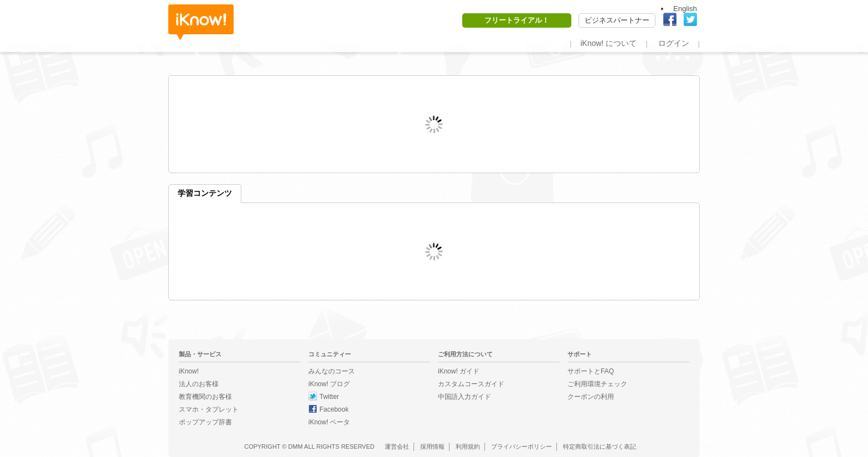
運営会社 (397, 446)
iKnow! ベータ (329, 422)
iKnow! (201, 22)
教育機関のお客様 (205, 397)
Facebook (334, 409)
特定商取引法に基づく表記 (600, 446)
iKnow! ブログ (329, 384)
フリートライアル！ (517, 20)
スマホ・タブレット (209, 409)
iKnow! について (608, 43)
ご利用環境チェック (597, 384)
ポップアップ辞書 (205, 422)
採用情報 (432, 446)
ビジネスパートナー (617, 20)
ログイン (674, 43)
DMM (296, 446)
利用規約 (468, 446)
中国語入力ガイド (464, 397)
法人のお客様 (199, 384)
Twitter (329, 397)
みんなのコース (332, 371)
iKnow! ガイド (459, 371)
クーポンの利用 (591, 397)
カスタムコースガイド (471, 384)
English (685, 9)
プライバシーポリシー (521, 446)
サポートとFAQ (591, 371)
